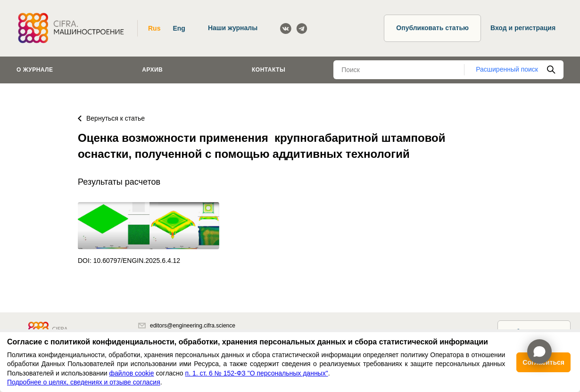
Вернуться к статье (111, 118)
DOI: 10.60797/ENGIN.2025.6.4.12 (129, 261)
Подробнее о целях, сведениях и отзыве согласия (84, 382)
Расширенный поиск (507, 69)
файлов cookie (131, 373)
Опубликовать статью (432, 28)
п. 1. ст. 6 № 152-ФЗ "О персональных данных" (257, 373)
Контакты (269, 70)
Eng (179, 28)
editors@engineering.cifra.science (187, 326)
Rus (154, 28)
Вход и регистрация (523, 28)
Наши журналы (233, 28)
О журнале (35, 70)
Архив (152, 70)
